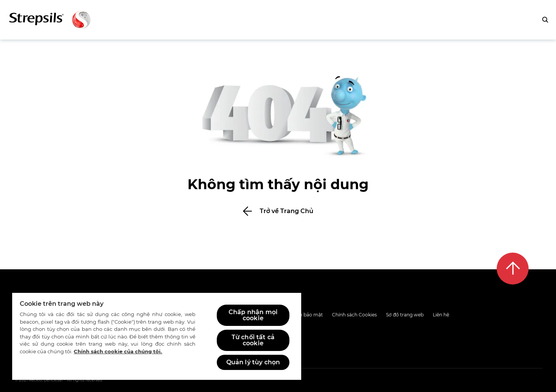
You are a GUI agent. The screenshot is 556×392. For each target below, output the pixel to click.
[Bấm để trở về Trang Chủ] (278, 211)
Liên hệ (441, 315)
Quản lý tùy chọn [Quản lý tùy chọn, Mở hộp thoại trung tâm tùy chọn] (253, 362)
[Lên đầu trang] (513, 269)
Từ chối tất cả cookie (253, 340)
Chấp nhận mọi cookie (253, 315)
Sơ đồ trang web (405, 315)
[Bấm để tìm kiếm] (545, 20)
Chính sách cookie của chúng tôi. (118, 351)
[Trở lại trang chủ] (50, 20)
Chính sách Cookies (354, 315)
